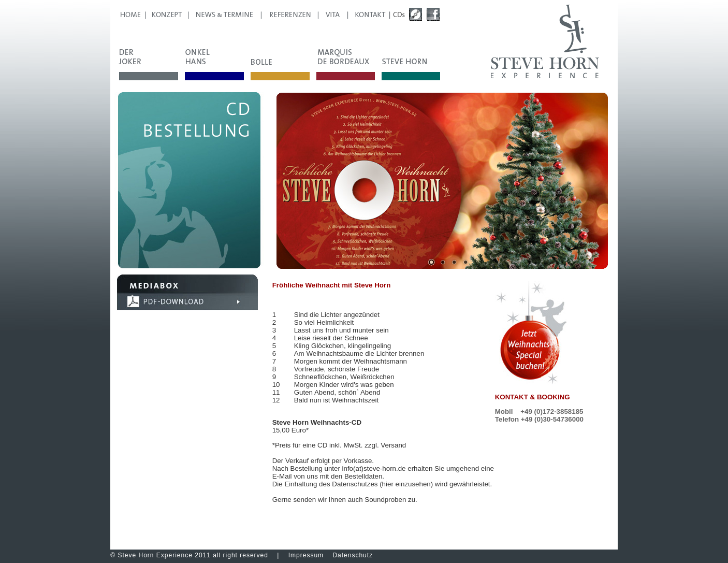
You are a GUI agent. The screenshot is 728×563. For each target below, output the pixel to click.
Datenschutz (353, 555)
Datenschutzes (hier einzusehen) (382, 484)
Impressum (306, 555)
